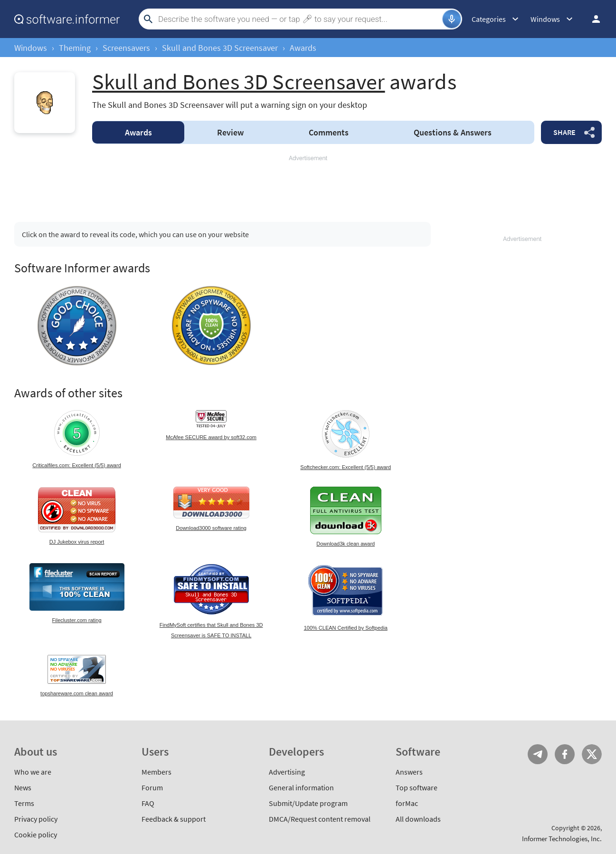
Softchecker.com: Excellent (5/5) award (346, 467)
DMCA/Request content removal (320, 819)
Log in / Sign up (592, 19)
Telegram (538, 754)
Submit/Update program (308, 803)
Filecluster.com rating (77, 620)
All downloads (418, 819)
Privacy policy (36, 819)
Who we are (33, 772)
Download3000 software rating (211, 528)
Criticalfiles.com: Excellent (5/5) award (76, 465)
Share (564, 132)
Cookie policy (36, 835)
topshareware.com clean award (77, 693)
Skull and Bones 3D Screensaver (220, 48)
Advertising (287, 772)
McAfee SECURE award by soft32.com (211, 437)
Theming (75, 48)
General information (301, 787)
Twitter (592, 754)
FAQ (148, 803)
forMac (407, 803)
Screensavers (126, 48)
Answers (453, 132)
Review (230, 132)
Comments (329, 132)
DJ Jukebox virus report (77, 542)
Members (156, 772)
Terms (24, 803)
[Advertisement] (308, 184)
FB (565, 754)
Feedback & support (174, 819)
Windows (31, 48)
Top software (417, 787)
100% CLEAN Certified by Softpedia (346, 628)
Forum (152, 787)
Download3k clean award (346, 544)
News (23, 787)
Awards (138, 132)
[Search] (299, 19)
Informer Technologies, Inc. (562, 839)
